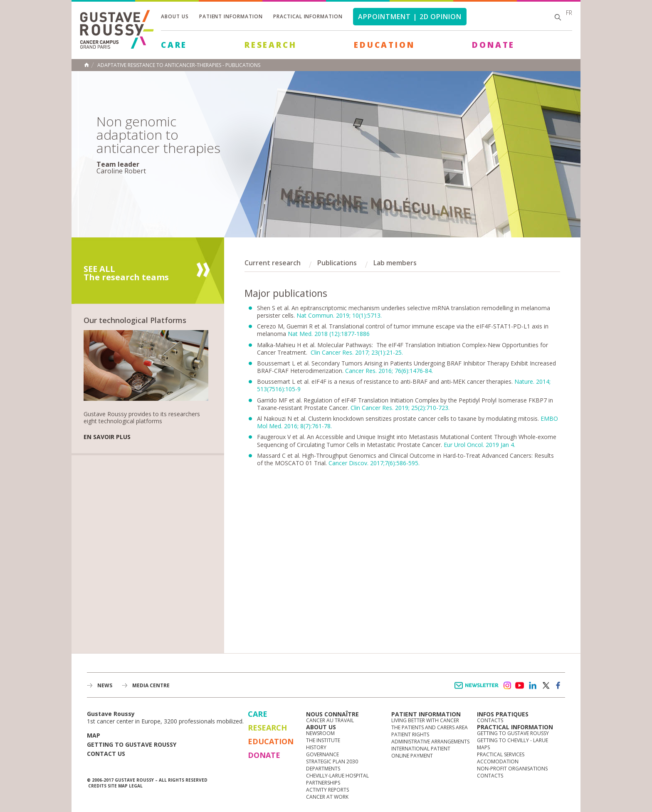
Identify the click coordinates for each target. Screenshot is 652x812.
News (105, 685)
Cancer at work (327, 797)
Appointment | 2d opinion (410, 17)
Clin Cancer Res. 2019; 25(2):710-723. (400, 408)
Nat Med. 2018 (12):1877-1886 (329, 334)
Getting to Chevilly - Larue (512, 740)
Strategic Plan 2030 (332, 761)
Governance (322, 754)
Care (174, 45)
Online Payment (412, 756)
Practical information (308, 16)
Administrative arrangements (430, 742)
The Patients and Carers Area (430, 727)
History (316, 747)
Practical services (501, 754)
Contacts (490, 720)
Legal (136, 786)
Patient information (231, 16)
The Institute (323, 740)
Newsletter (478, 690)
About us (175, 16)
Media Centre (151, 685)
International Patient (421, 749)
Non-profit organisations (512, 769)
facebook (558, 686)
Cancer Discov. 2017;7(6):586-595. (374, 463)
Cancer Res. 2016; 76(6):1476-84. (389, 371)
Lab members (395, 263)
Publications (337, 263)
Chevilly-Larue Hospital (337, 776)
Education (384, 45)
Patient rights (410, 734)
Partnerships (323, 783)
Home (86, 65)
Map (94, 735)
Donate (493, 45)
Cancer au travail (330, 720)
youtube (520, 686)
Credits (97, 786)
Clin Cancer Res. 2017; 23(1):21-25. (357, 352)
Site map (118, 786)
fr (569, 13)
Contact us (106, 754)
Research (270, 45)
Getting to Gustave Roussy (132, 744)
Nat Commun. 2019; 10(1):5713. (339, 315)
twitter (546, 686)
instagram (507, 686)
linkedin (533, 686)
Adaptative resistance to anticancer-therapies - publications (179, 65)
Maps (483, 747)
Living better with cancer (425, 720)
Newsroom (320, 733)
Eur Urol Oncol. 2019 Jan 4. (479, 445)
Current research (273, 263)
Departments (323, 769)
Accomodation (498, 761)
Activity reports (327, 790)
